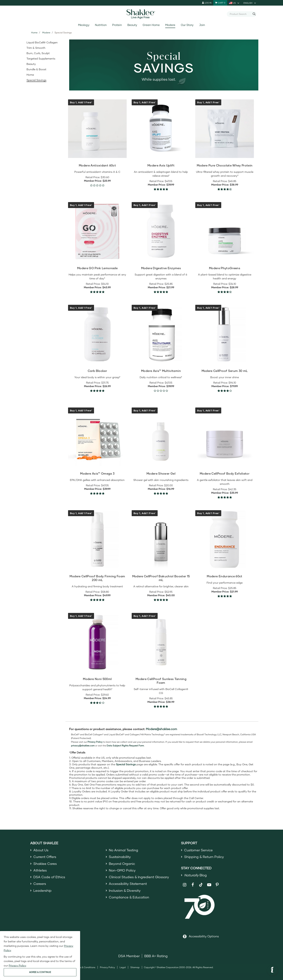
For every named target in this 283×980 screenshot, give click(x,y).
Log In (207, 3)
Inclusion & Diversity (125, 890)
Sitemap (135, 967)
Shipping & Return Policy (204, 857)
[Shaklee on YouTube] (209, 885)
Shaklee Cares (45, 864)
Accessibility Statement (128, 884)
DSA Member (129, 956)
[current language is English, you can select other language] (250, 3)
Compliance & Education (129, 897)
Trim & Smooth (36, 48)
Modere (170, 25)
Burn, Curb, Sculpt (38, 53)
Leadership (42, 890)
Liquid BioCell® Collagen (42, 42)
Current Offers (45, 857)
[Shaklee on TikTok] (201, 883)
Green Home (151, 25)
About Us (41, 850)
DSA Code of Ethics (49, 877)
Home (34, 33)
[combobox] (240, 14)
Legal (123, 967)
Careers (40, 884)
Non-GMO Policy (122, 870)
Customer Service (198, 850)
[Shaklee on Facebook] (193, 885)
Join (202, 25)
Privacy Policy (107, 967)
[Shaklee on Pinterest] (217, 885)
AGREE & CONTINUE (40, 972)
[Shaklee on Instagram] (185, 885)
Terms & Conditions (85, 967)
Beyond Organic (122, 864)
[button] (272, 970)
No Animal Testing (124, 850)
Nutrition (101, 25)
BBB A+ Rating (156, 956)
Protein (117, 25)
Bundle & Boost (36, 69)
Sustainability (120, 857)
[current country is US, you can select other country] (234, 3)
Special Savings (36, 80)
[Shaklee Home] (141, 14)
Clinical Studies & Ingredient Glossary (139, 877)
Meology (84, 25)
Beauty (132, 25)
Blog (195, 875)
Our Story (187, 25)
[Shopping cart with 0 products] (220, 3)
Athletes (40, 870)
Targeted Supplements (41, 58)
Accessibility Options (204, 936)
